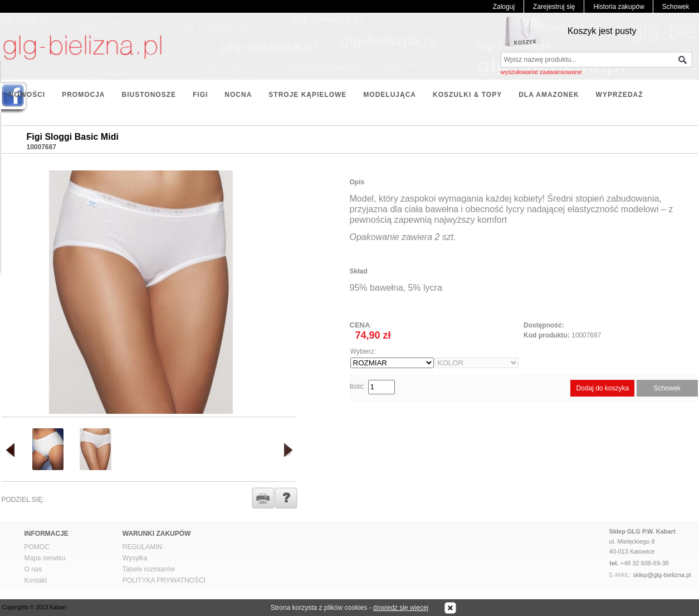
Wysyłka (135, 558)
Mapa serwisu (45, 558)
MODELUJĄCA (390, 95)
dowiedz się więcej (401, 608)
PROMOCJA (83, 95)
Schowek (676, 7)
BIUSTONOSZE (149, 95)
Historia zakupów (619, 7)
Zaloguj (504, 7)
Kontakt (36, 580)
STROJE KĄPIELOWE (307, 95)
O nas (33, 569)
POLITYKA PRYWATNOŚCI (164, 580)
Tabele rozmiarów (149, 569)
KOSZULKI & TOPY (467, 95)
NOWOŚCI (27, 95)
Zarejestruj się (554, 7)
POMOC (37, 547)
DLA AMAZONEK (549, 95)
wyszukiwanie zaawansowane (541, 72)
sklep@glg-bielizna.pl (662, 575)
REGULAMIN (142, 547)
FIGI (200, 95)
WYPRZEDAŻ (620, 95)
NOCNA (238, 95)
